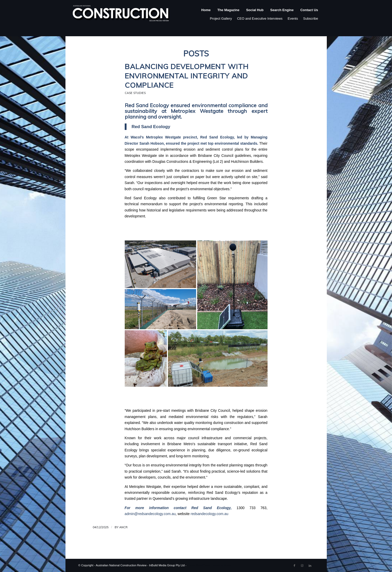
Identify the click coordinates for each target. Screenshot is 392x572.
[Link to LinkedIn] (310, 566)
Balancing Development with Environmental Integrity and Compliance (187, 76)
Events (293, 19)
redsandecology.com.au (209, 514)
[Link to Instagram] (302, 566)
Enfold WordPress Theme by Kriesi (209, 565)
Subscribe (310, 19)
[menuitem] (206, 15)
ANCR (123, 527)
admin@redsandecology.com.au (150, 514)
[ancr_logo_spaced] (121, 15)
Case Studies (135, 93)
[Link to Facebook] (294, 566)
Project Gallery (221, 19)
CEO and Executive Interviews (260, 19)
